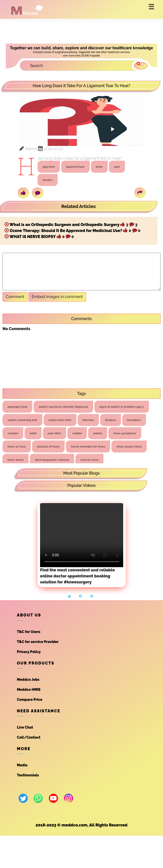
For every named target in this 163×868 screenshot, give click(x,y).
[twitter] (23, 798)
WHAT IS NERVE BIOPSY (33, 237)
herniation (134, 420)
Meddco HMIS (29, 690)
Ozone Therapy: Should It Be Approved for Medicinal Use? (66, 231)
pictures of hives (48, 447)
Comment (15, 297)
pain (117, 167)
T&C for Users (29, 632)
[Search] (81, 66)
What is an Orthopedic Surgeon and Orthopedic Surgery (64, 225)
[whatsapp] (38, 798)
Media (22, 765)
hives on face (17, 447)
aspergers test (17, 407)
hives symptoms (125, 433)
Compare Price (30, 700)
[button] (70, 596)
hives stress (16, 460)
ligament (49, 167)
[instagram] (68, 798)
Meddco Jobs (28, 680)
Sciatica (111, 420)
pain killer (54, 433)
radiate (77, 433)
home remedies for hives (88, 447)
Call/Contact (29, 737)
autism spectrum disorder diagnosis (63, 407)
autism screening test (22, 420)
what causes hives (129, 447)
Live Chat (25, 727)
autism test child (60, 420)
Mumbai (88, 420)
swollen (13, 433)
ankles (98, 433)
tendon (48, 180)
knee (99, 167)
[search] (141, 66)
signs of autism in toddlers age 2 (122, 407)
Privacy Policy (29, 652)
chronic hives (90, 460)
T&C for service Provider (38, 642)
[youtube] (53, 798)
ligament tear (75, 167)
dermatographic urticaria (52, 460)
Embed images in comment (57, 297)
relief (33, 433)
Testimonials (28, 775)
